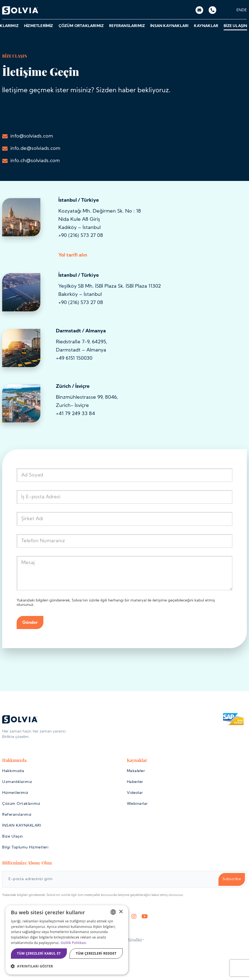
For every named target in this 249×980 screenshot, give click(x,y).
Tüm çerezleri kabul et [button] (39, 953)
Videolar (135, 793)
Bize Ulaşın (235, 26)
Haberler (135, 782)
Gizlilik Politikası (73, 943)
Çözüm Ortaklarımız (81, 26)
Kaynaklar (206, 26)
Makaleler (136, 771)
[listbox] (113, 912)
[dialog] (67, 940)
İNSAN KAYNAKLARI (169, 26)
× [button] (121, 912)
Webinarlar (137, 804)
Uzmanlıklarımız (17, 782)
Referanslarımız (127, 26)
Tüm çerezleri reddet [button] (96, 953)
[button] (67, 966)
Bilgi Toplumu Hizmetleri (25, 848)
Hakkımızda (13, 771)
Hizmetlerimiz (38, 26)
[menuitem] (239, 10)
